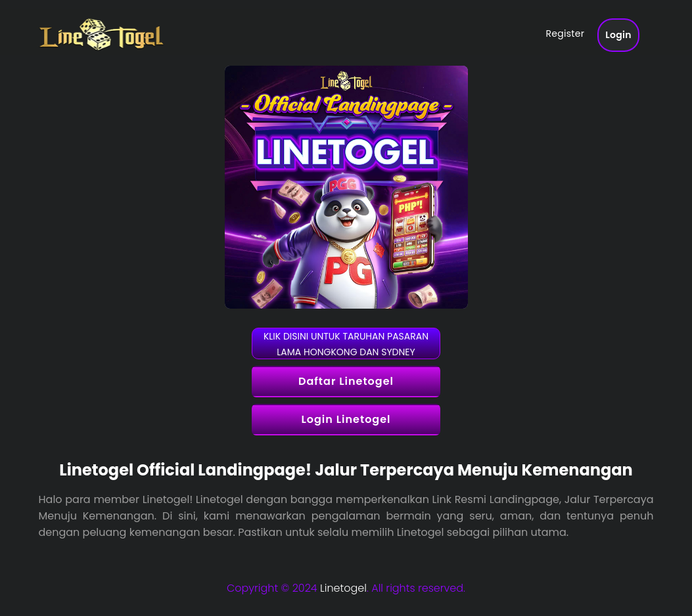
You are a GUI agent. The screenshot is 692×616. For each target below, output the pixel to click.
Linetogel (343, 588)
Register (565, 35)
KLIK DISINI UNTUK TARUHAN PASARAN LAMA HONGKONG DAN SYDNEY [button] (346, 344)
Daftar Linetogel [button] (346, 381)
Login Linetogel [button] (346, 419)
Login (618, 36)
